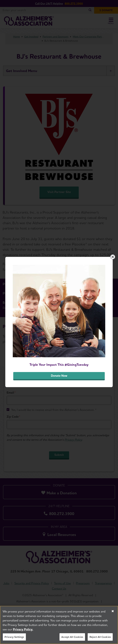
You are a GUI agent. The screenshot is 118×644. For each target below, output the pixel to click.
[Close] (113, 611)
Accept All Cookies (72, 637)
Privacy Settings (14, 637)
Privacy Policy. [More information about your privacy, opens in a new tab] (23, 629)
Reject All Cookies (100, 637)
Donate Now (59, 376)
